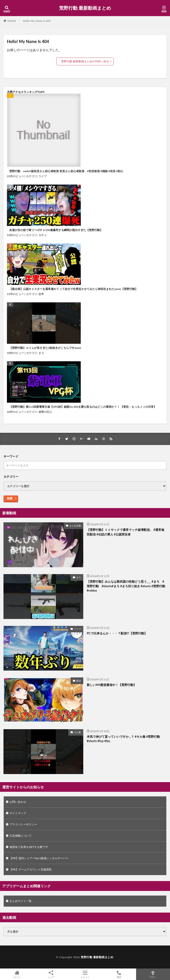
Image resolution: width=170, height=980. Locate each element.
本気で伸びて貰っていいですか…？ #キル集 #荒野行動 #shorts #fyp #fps (123, 739)
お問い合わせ (18, 802)
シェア (51, 974)
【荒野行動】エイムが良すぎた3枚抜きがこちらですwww (45, 348)
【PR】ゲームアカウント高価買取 (31, 869)
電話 (119, 974)
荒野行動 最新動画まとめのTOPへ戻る (85, 61)
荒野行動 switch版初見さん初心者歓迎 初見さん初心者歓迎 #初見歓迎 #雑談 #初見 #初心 (66, 171)
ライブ (43, 176)
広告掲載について (21, 836)
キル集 (78, 732)
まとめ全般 (75, 526)
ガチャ (43, 235)
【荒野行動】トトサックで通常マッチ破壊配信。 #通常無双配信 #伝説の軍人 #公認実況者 (125, 532)
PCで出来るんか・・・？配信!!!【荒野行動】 (117, 633)
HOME (12, 21)
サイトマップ (18, 813)
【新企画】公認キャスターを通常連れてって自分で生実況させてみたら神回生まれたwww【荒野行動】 (73, 289)
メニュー (85, 974)
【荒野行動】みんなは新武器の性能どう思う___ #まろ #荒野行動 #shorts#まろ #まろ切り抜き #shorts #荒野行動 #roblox (126, 586)
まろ (41, 353)
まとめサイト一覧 (21, 901)
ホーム (17, 974)
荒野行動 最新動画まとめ (85, 8)
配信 (79, 681)
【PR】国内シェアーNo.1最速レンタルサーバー (39, 858)
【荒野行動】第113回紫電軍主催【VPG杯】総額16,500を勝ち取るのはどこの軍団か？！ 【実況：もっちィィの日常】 (83, 407)
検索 (10, 498)
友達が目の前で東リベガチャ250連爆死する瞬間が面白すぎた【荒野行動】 (56, 230)
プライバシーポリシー (23, 824)
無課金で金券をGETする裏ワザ (29, 847)
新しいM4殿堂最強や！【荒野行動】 (112, 685)
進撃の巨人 (45, 412)
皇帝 (41, 294)
